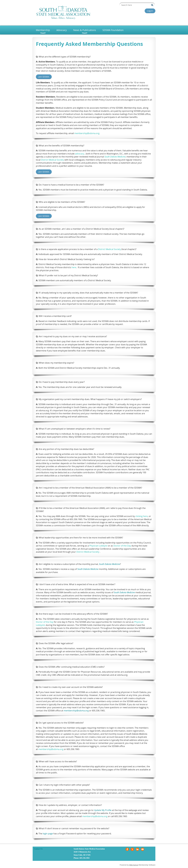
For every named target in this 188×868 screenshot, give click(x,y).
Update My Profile (103, 810)
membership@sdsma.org (76, 711)
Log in (150, 11)
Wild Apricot (134, 865)
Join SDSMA (44, 77)
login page (48, 834)
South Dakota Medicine (109, 564)
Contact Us (38, 849)
